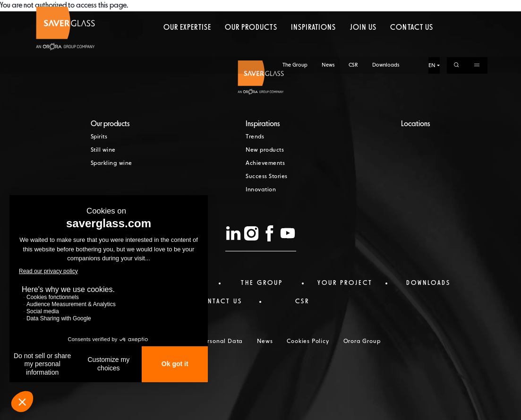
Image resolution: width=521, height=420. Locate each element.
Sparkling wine (111, 163)
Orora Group (362, 342)
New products (265, 150)
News (328, 8)
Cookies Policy (308, 342)
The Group (295, 8)
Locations (416, 124)
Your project (345, 283)
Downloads (386, 8)
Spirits (99, 137)
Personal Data (222, 342)
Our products (251, 45)
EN (432, 9)
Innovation (261, 190)
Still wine (103, 150)
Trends (255, 137)
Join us (363, 45)
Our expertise (187, 45)
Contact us (411, 45)
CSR (353, 8)
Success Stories (267, 177)
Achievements (265, 163)
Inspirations (313, 45)
